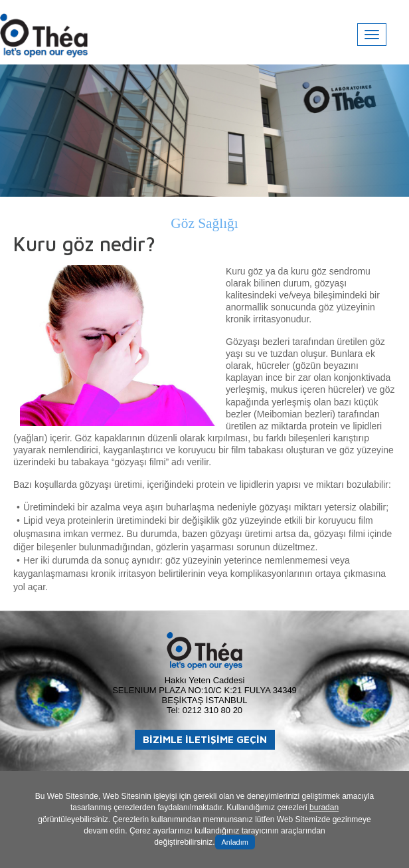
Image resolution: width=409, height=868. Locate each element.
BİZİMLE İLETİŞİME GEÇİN (205, 739)
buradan (324, 808)
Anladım (235, 842)
